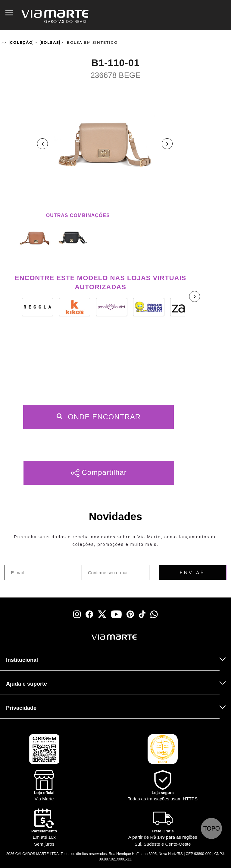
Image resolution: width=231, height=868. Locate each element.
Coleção (21, 42)
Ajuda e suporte (27, 684)
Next (167, 144)
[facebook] (89, 614)
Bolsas (50, 42)
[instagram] (77, 614)
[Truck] (37, 645)
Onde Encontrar (99, 417)
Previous (42, 144)
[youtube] (116, 614)
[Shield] (163, 786)
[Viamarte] (86, 637)
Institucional (22, 660)
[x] (102, 614)
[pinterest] (130, 614)
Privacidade (21, 708)
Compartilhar (99, 473)
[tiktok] (142, 614)
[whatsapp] (154, 614)
